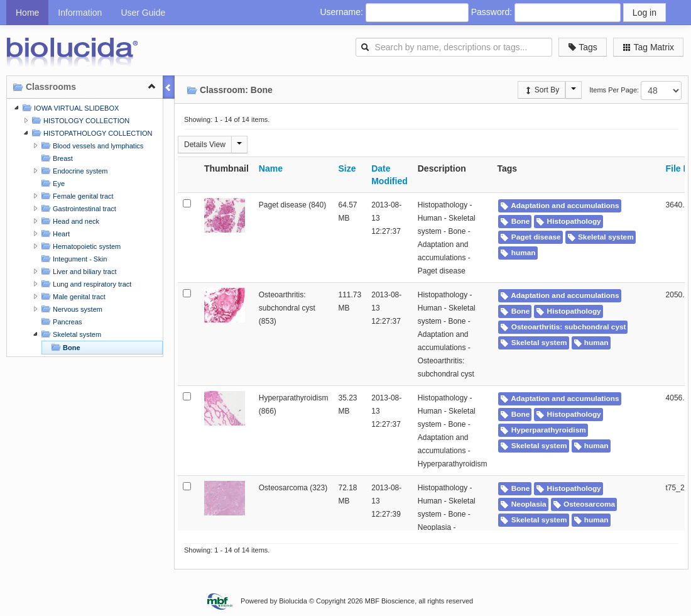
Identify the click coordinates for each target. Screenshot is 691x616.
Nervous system (70, 309)
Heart (54, 234)
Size (347, 168)
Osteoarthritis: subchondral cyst (563, 327)
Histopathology (568, 221)
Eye (52, 183)
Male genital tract (72, 296)
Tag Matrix (648, 47)
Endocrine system (73, 171)
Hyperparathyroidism (543, 430)
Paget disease (530, 237)
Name (271, 168)
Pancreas (60, 322)
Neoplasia (523, 504)
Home (27, 13)
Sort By (542, 90)
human (518, 253)
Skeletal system (70, 334)
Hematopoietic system (79, 246)
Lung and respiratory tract (85, 284)
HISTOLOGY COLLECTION (79, 120)
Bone (64, 347)
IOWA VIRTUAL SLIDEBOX (69, 108)
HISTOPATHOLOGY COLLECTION (90, 133)
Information (80, 13)
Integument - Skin (73, 259)
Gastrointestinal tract (77, 208)
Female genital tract (76, 196)
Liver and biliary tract (78, 271)
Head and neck (69, 221)
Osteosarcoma (584, 504)
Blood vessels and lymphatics (91, 146)
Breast (56, 158)
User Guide (143, 13)
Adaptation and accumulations (559, 206)
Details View (205, 145)
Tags (583, 47)
